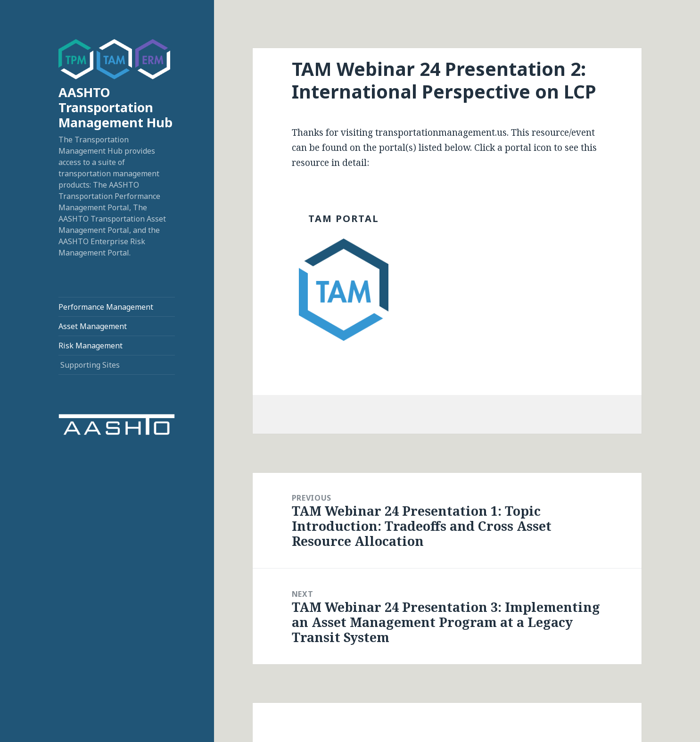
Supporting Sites (90, 365)
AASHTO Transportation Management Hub (115, 107)
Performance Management (106, 307)
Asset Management (93, 326)
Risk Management (91, 346)
